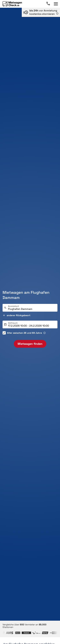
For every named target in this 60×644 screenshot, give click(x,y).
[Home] (12, 4)
